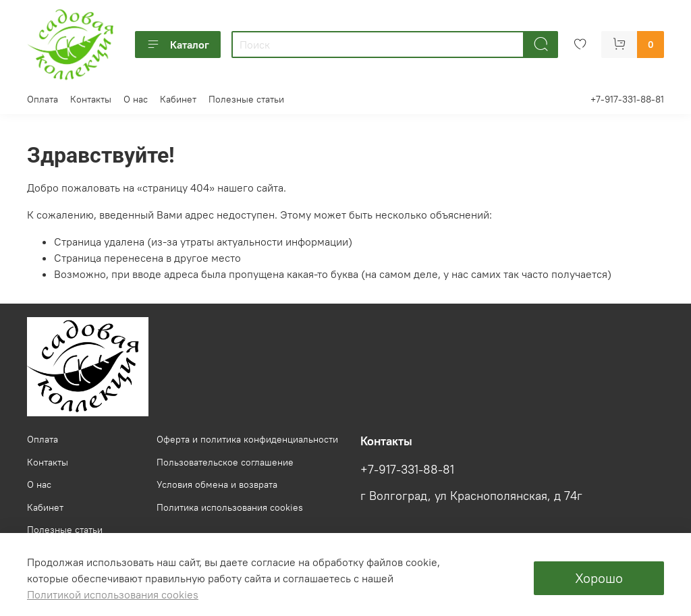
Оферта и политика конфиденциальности (247, 439)
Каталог (178, 45)
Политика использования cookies (230, 507)
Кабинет (178, 99)
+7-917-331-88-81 (627, 99)
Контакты (91, 99)
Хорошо (599, 578)
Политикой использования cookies (113, 594)
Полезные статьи (246, 99)
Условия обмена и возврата (217, 484)
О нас (136, 99)
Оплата (43, 99)
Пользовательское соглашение (225, 462)
